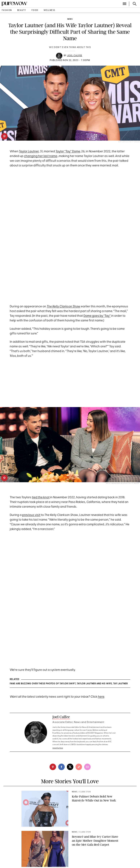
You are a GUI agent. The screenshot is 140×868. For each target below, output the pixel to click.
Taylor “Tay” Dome (68, 152)
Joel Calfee (75, 56)
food (35, 10)
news (70, 19)
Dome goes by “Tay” (97, 316)
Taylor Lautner (29, 152)
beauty (22, 10)
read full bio (58, 748)
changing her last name (41, 156)
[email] (87, 767)
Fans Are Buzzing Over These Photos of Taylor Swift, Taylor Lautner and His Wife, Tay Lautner (69, 684)
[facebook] (61, 767)
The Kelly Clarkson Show (64, 307)
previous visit (31, 515)
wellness (49, 10)
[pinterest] (4, 136)
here (101, 697)
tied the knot (41, 497)
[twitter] (70, 767)
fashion (7, 10)
